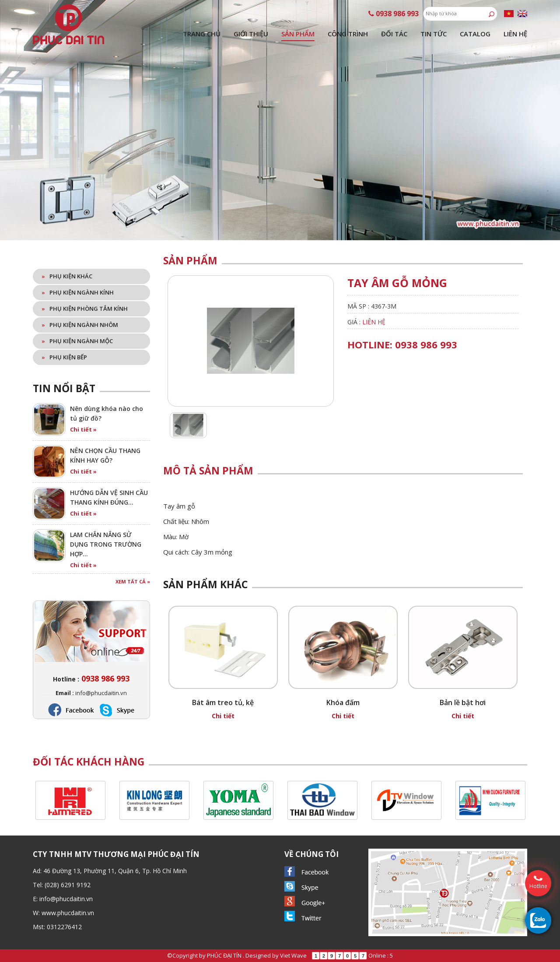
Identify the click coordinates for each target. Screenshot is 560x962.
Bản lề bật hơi (463, 702)
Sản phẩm (298, 34)
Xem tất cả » (133, 581)
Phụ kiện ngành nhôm (80, 325)
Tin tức (434, 34)
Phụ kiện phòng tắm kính (85, 309)
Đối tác (394, 34)
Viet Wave (293, 955)
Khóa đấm (343, 702)
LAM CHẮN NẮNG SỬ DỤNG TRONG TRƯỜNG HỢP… (106, 544)
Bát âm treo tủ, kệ (223, 702)
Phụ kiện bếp (64, 357)
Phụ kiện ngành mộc (77, 341)
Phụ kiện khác (67, 276)
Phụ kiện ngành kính (78, 292)
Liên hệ (515, 34)
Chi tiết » (83, 429)
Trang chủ (202, 34)
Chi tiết (223, 716)
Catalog (475, 34)
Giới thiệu (251, 34)
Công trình (348, 34)
